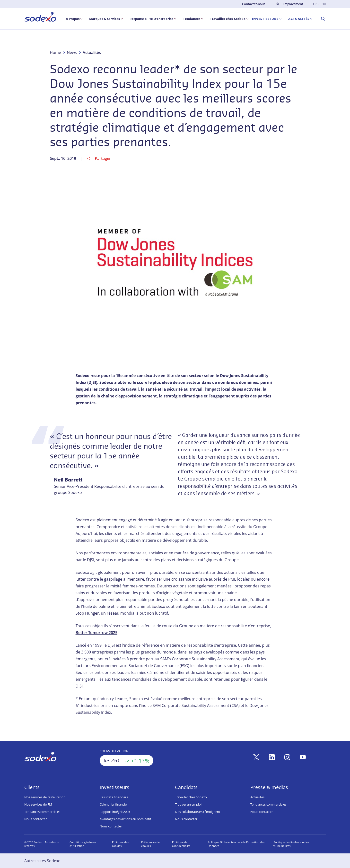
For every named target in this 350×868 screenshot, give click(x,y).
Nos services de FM (38, 804)
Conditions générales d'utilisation (83, 844)
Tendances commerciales (42, 812)
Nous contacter (35, 819)
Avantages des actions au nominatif (125, 819)
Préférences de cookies (150, 844)
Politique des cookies (120, 844)
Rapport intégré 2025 (115, 812)
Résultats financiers (114, 797)
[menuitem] (40, 17)
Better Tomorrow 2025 (96, 633)
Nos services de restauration (45, 797)
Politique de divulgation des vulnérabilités (291, 844)
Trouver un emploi (188, 804)
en (324, 4)
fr (315, 4)
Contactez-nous (254, 4)
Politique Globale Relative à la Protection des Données (236, 844)
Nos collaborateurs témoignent (198, 812)
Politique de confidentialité (181, 844)
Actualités (257, 797)
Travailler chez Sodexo (191, 797)
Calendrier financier (114, 804)
